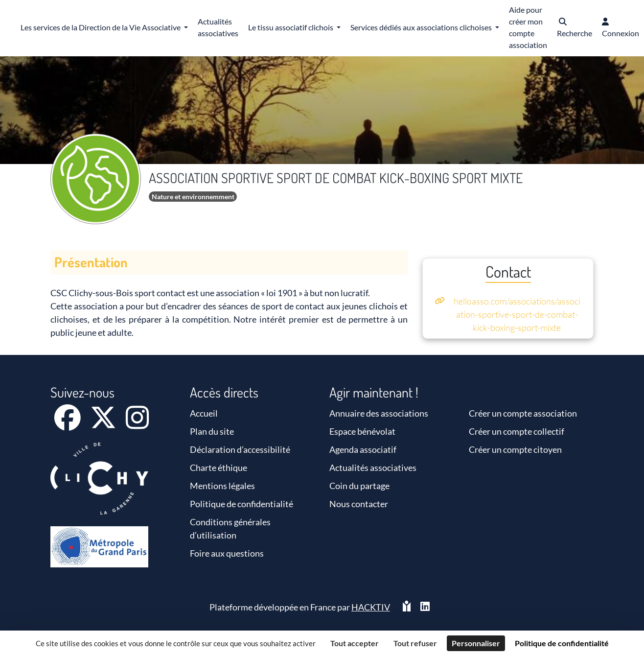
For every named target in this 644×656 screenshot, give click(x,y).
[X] (104, 424)
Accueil (204, 413)
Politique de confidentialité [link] (562, 643)
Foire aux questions (227, 553)
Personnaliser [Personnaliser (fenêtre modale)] (476, 643)
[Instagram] (137, 424)
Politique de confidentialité (241, 504)
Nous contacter (359, 504)
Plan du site (212, 431)
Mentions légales (222, 486)
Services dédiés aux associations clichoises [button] (422, 27)
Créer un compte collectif (517, 431)
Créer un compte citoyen (515, 449)
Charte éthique (218, 468)
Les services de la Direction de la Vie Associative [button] (101, 27)
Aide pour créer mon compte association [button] (528, 27)
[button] (575, 28)
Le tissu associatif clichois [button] (291, 27)
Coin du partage (359, 486)
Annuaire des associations (379, 413)
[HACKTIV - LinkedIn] (425, 607)
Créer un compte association (523, 413)
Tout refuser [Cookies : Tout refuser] (415, 643)
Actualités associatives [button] (218, 27)
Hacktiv (371, 607)
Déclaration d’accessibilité (240, 449)
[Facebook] (68, 424)
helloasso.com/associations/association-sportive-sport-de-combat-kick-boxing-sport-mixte (517, 314)
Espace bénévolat (362, 431)
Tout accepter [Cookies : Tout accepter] (355, 643)
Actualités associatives (373, 468)
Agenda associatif (363, 449)
